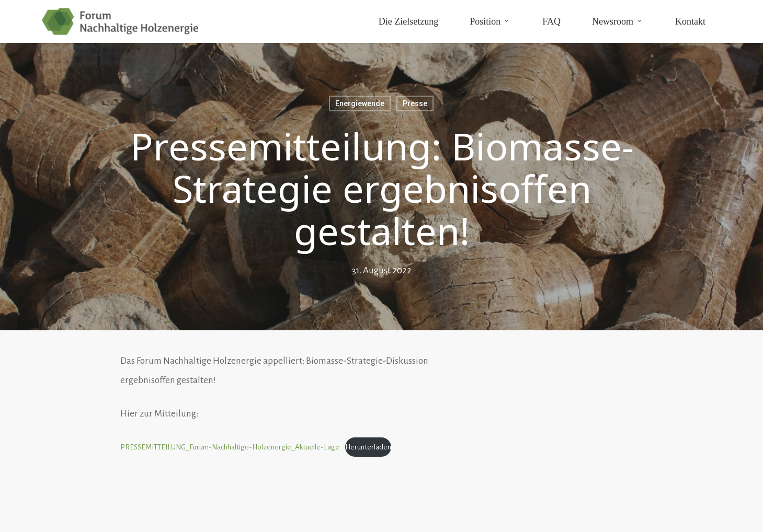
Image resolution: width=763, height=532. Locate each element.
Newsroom (617, 21)
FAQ (551, 21)
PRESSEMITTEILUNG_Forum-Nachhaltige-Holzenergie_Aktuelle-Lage (230, 447)
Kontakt (690, 21)
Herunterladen (368, 447)
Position (490, 21)
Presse (415, 103)
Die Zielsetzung (408, 21)
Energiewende (360, 103)
